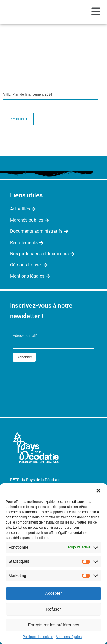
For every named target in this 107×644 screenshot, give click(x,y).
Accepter (53, 593)
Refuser (53, 609)
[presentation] (56, 374)
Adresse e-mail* (25, 336)
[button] (98, 491)
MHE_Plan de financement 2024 (28, 94)
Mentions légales (69, 637)
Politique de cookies (38, 637)
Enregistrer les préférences (53, 625)
